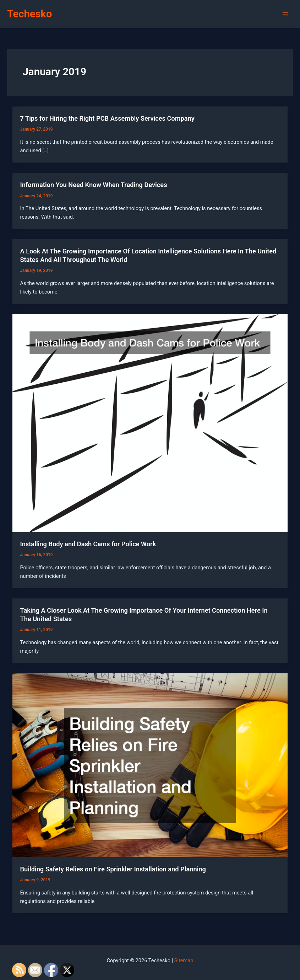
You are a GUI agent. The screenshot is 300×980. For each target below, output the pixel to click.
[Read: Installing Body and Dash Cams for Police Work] (150, 423)
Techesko (29, 14)
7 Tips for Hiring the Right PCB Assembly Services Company (107, 118)
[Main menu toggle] (285, 14)
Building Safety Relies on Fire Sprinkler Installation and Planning (113, 869)
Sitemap (184, 960)
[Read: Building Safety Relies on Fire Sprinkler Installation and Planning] (150, 765)
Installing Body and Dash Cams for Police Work (88, 544)
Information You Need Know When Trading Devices (93, 185)
